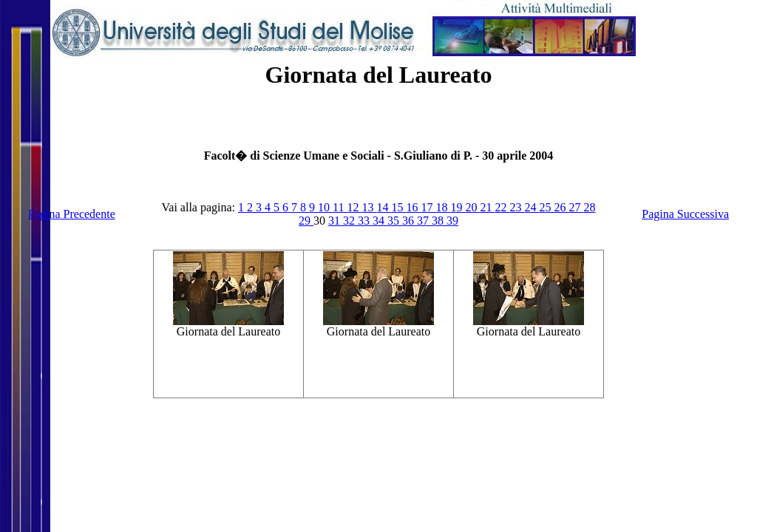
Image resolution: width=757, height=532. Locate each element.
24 (532, 207)
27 (576, 207)
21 (487, 207)
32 (350, 221)
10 (325, 207)
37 (424, 221)
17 (428, 207)
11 (340, 207)
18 (443, 207)
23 (517, 207)
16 (413, 207)
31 (336, 221)
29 (306, 221)
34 (380, 221)
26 (561, 207)
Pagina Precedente (72, 214)
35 (395, 221)
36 (410, 221)
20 (472, 207)
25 (546, 207)
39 (452, 221)
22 (502, 207)
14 (384, 207)
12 (354, 207)
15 (398, 207)
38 (439, 221)
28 (589, 207)
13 (369, 207)
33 (365, 221)
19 (458, 207)
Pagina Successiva (685, 214)
